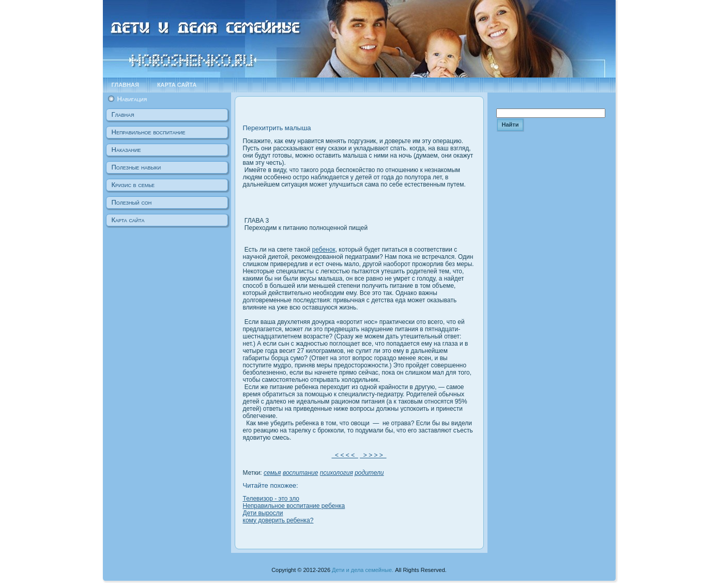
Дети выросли (263, 513)
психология (337, 473)
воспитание (301, 473)
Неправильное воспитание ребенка (294, 506)
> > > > (373, 455)
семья (272, 473)
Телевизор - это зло (271, 499)
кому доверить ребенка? (278, 520)
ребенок (323, 250)
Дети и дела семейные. (363, 570)
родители (369, 473)
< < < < (345, 455)
